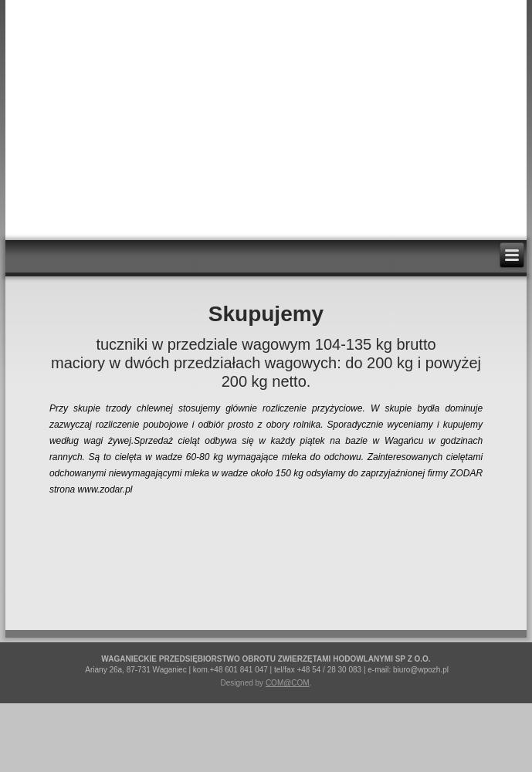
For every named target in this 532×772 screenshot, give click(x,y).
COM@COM (288, 683)
